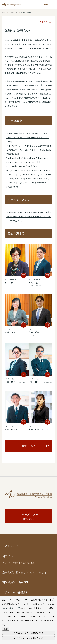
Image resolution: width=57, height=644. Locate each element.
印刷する (44, 22)
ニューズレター (28, 516)
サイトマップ (10, 546)
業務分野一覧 (13, 12)
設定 (6, 629)
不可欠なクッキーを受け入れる (29, 633)
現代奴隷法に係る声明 (15, 582)
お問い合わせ (28, 446)
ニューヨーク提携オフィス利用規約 (18, 563)
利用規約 (8, 556)
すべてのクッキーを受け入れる (29, 638)
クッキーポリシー (9, 608)
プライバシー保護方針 (15, 592)
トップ (4, 12)
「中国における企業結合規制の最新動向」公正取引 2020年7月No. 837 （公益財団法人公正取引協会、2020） (29, 137)
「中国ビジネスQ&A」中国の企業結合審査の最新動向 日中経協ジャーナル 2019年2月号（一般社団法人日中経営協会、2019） (29, 150)
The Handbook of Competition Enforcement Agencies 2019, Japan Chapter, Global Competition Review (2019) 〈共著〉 (27, 162)
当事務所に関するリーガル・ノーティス (26, 572)
